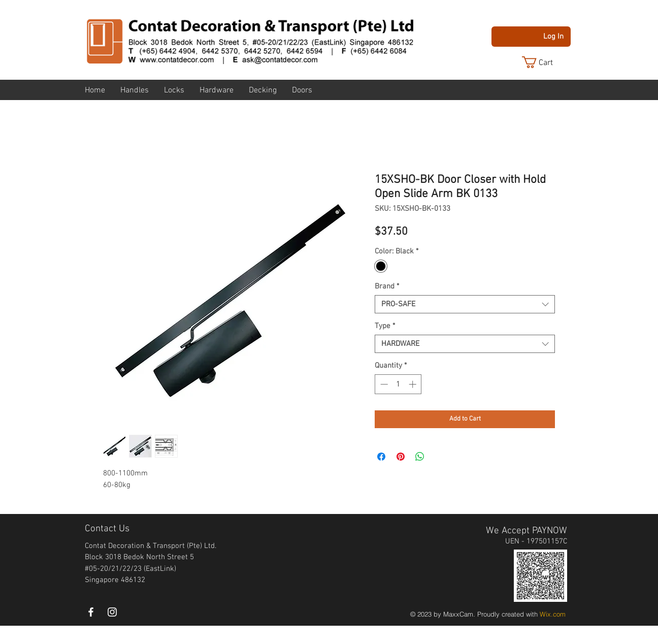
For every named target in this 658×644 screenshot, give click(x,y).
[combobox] (465, 304)
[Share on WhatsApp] (420, 457)
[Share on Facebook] (381, 457)
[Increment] (414, 384)
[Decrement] (383, 384)
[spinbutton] (398, 384)
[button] (545, 62)
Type (385, 326)
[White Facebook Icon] (91, 612)
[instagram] (112, 612)
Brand (387, 286)
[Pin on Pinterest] (401, 457)
